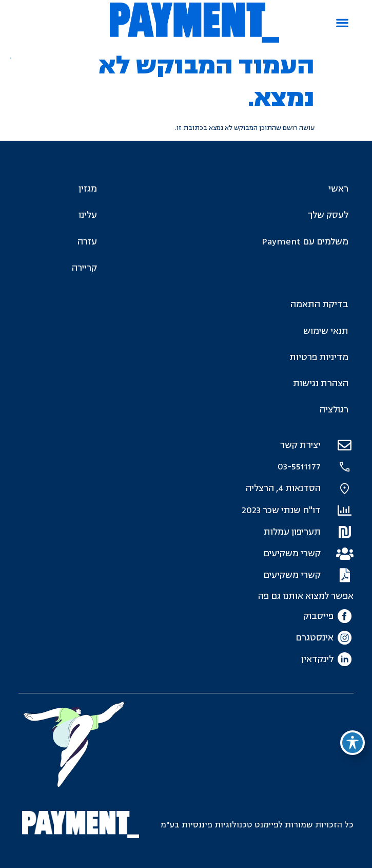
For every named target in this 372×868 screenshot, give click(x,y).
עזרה (87, 242)
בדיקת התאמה (319, 304)
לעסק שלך (328, 215)
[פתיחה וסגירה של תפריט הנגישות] (353, 743)
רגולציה (334, 410)
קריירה (84, 268)
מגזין (88, 189)
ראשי (338, 189)
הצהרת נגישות (321, 383)
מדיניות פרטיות (319, 357)
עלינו (88, 215)
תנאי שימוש (326, 331)
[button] (342, 23)
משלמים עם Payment (305, 242)
